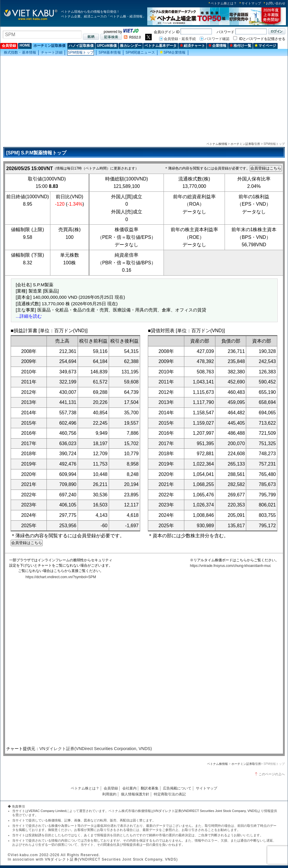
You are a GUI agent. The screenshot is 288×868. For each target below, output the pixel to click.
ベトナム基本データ (161, 46)
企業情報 (217, 46)
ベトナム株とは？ (224, 3)
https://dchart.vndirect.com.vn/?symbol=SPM (61, 577)
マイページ (265, 46)
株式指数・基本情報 (20, 52)
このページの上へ (272, 774)
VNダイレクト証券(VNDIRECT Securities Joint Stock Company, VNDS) (206, 811)
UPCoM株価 (107, 46)
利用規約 (109, 794)
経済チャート (192, 46)
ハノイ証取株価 (81, 46)
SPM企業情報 (173, 52)
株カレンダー (131, 46)
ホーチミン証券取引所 (245, 144)
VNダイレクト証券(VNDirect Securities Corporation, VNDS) (96, 749)
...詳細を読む (29, 316)
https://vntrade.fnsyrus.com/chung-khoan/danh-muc (230, 566)
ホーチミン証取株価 (49, 46)
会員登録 (9, 46)
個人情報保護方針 (135, 794)
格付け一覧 (240, 46)
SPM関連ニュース (140, 52)
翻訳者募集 (150, 788)
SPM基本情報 (110, 52)
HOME (25, 45)
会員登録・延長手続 (180, 39)
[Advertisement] (144, 98)
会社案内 (129, 788)
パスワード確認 (217, 39)
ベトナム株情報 (217, 144)
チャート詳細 (52, 52)
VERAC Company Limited (47, 811)
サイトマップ (251, 3)
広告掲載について (177, 788)
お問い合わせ (276, 3)
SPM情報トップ (81, 52)
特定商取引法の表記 (170, 794)
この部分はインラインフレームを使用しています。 (143, 664)
